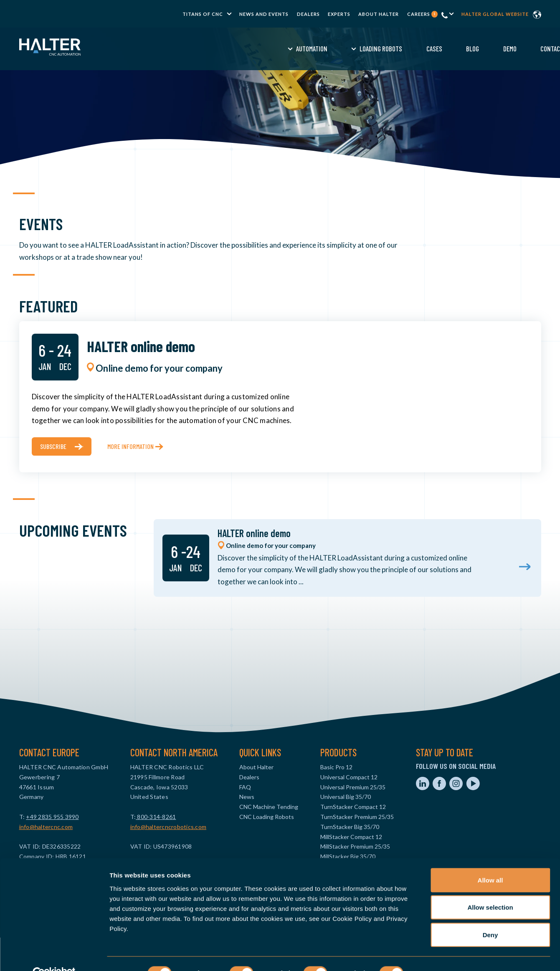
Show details (438, 955)
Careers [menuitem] (422, 14)
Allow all (490, 861)
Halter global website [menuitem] (495, 14)
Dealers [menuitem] (308, 14)
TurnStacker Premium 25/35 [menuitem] (357, 817)
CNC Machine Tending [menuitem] (269, 807)
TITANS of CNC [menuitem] (203, 14)
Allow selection (490, 889)
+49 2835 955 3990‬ (52, 817)
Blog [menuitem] (349, 48)
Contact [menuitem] (429, 48)
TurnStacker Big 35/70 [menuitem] (350, 827)
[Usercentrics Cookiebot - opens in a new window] (54, 955)
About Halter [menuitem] (379, 14)
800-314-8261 (156, 817)
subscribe (53, 446)
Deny (490, 916)
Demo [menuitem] (386, 48)
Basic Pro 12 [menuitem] (336, 767)
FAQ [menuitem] (245, 787)
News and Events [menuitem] (264, 14)
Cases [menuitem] (311, 48)
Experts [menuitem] (339, 14)
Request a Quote (489, 48)
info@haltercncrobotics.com (169, 827)
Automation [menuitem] (188, 48)
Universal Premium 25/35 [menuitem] (353, 787)
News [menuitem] (247, 797)
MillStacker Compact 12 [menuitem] (351, 837)
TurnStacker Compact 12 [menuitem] (353, 807)
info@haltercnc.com (46, 827)
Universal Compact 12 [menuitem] (349, 777)
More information (130, 446)
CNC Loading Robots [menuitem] (267, 817)
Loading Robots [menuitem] (258, 48)
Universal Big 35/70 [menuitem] (346, 797)
